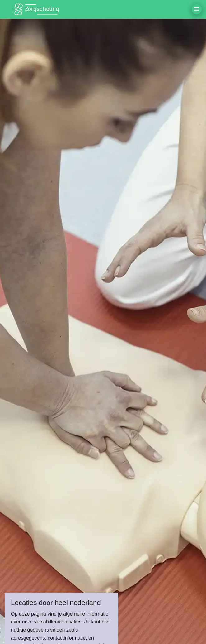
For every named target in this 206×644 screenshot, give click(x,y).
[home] (37, 9)
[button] (197, 9)
